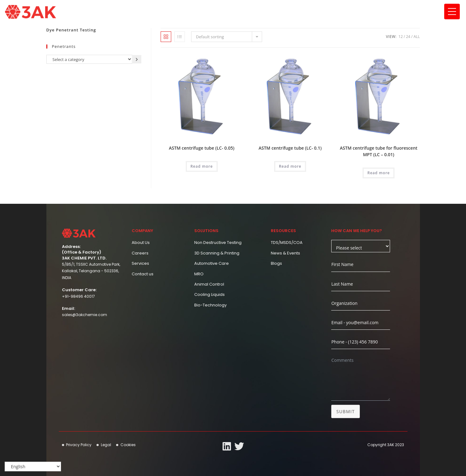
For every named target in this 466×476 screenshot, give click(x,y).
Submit (346, 411)
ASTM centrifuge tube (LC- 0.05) (201, 148)
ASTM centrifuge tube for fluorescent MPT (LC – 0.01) (379, 151)
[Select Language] (33, 467)
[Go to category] (137, 59)
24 (408, 37)
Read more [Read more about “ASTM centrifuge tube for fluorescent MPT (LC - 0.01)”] (379, 173)
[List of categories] (89, 59)
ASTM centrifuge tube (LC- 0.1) (290, 148)
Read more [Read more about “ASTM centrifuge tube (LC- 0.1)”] (290, 166)
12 (401, 37)
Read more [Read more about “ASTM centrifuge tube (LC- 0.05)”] (202, 166)
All (417, 37)
